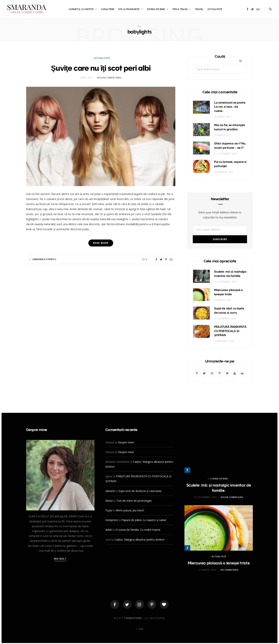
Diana (109, 501)
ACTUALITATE (215, 9)
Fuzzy (109, 510)
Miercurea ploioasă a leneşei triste (219, 563)
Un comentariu (229, 570)
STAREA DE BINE (156, 9)
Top (139, 630)
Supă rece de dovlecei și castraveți (140, 491)
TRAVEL (199, 9)
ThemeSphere (133, 619)
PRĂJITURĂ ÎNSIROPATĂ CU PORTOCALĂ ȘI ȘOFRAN (230, 331)
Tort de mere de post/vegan (134, 501)
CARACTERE (108, 9)
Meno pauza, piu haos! (130, 510)
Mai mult (60, 559)
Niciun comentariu (109, 78)
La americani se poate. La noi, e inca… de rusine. (230, 107)
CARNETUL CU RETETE (81, 9)
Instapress (112, 520)
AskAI (109, 530)
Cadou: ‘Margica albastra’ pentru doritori (139, 540)
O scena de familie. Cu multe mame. (138, 530)
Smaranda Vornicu (44, 259)
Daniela (110, 491)
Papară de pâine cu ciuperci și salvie (144, 520)
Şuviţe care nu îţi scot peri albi (101, 68)
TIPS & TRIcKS (180, 9)
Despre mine (126, 442)
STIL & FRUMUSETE (129, 9)
